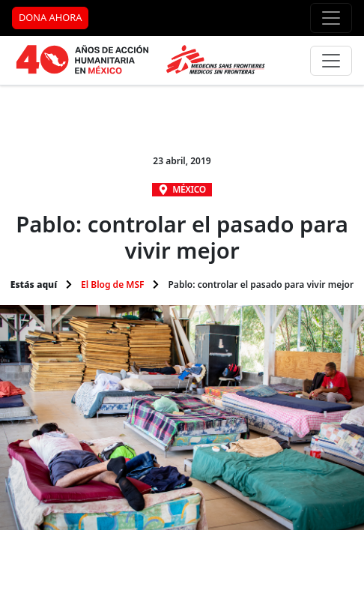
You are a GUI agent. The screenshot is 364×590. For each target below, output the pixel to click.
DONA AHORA (50, 17)
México (189, 189)
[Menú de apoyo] (331, 18)
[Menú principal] (331, 61)
